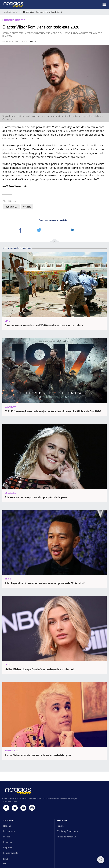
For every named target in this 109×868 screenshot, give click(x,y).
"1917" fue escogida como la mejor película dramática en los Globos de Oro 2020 (53, 411)
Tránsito (60, 826)
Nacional (7, 826)
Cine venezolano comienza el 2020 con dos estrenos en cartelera (44, 325)
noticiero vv (11, 207)
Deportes (8, 848)
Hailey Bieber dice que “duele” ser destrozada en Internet (39, 669)
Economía (8, 842)
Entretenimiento (10, 12)
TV (4, 864)
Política (6, 837)
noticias (27, 207)
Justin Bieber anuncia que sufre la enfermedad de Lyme (38, 755)
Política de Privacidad (66, 837)
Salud (6, 859)
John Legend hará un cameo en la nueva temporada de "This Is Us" (45, 583)
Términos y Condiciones (67, 831)
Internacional (9, 831)
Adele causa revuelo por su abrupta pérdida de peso (36, 497)
